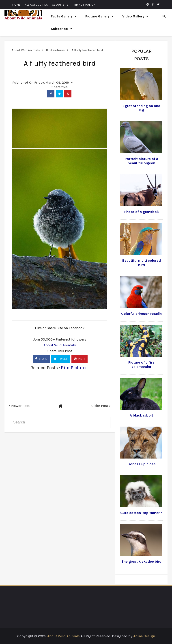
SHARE (41, 359)
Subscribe (59, 29)
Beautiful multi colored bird (142, 263)
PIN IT (80, 359)
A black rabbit (141, 415)
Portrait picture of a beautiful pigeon (141, 161)
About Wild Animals (60, 345)
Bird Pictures (74, 368)
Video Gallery (133, 16)
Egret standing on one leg (141, 108)
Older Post (101, 406)
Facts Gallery (62, 16)
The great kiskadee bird (141, 561)
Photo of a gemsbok (142, 212)
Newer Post (19, 406)
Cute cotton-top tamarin (141, 513)
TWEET (61, 359)
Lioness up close (142, 464)
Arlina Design (144, 636)
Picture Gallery (97, 16)
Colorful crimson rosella (141, 314)
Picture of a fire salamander (141, 364)
